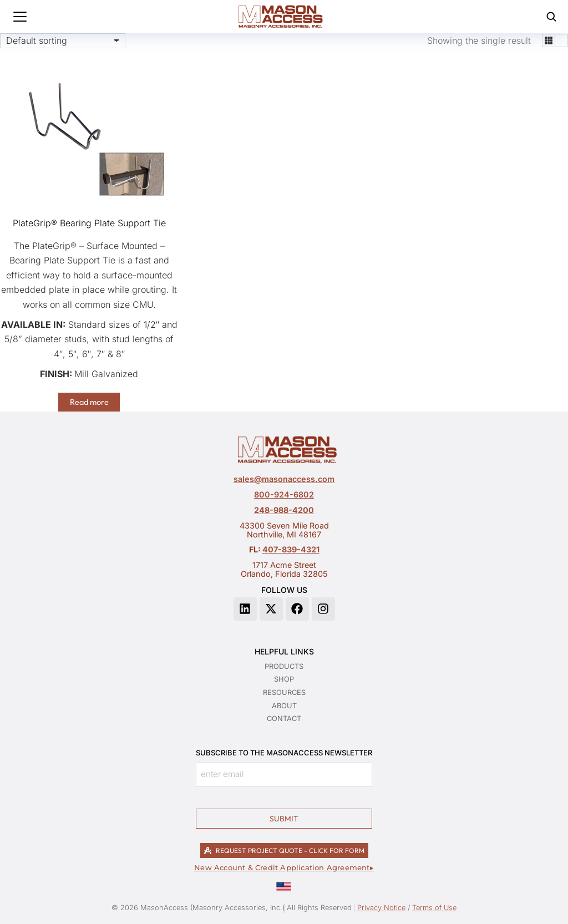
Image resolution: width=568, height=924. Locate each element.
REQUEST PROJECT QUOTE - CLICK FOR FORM (284, 851)
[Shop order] (63, 41)
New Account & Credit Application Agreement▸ (284, 868)
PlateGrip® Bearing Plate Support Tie (89, 223)
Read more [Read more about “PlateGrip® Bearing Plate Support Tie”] (89, 402)
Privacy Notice (381, 908)
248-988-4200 (284, 510)
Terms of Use (434, 908)
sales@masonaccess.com (284, 479)
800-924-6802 (284, 494)
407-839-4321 (291, 549)
